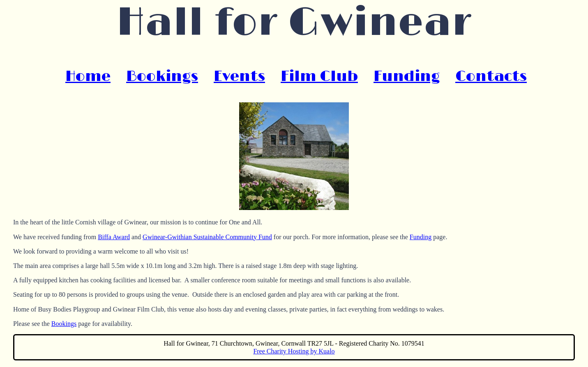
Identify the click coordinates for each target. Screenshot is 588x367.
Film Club (319, 76)
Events (239, 76)
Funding (407, 76)
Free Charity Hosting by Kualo (294, 351)
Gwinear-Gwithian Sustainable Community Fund (207, 237)
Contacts (491, 76)
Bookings (162, 76)
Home (88, 76)
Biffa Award (114, 237)
